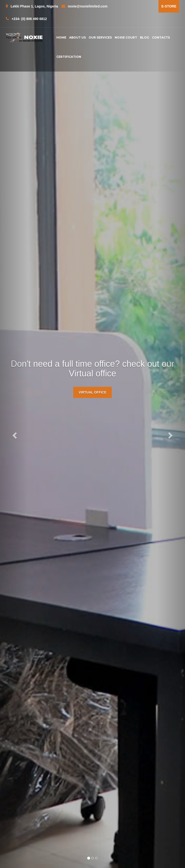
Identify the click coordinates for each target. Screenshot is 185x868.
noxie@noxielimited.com (84, 6)
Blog (145, 37)
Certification (69, 57)
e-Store (169, 6)
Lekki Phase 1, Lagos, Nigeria (32, 6)
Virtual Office (92, 392)
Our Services (100, 37)
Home (61, 37)
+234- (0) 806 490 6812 (26, 19)
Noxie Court (126, 37)
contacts (161, 37)
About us (77, 37)
